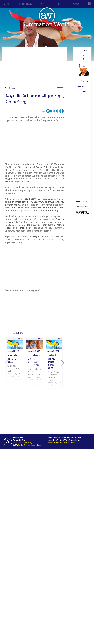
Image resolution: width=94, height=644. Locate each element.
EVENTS (59, 4)
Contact (21, 442)
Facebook (40, 445)
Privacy (30, 442)
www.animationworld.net (55, 442)
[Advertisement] (46, 67)
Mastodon (27, 445)
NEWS (8, 4)
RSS (26, 442)
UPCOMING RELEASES (25, 4)
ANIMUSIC (76, 4)
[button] (63, 363)
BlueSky (20, 445)
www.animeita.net (70, 442)
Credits (15, 442)
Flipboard (34, 445)
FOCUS (42, 4)
